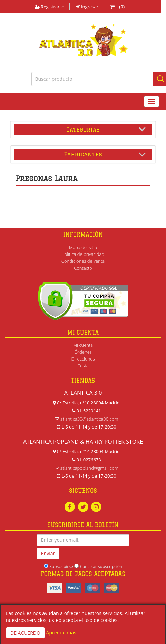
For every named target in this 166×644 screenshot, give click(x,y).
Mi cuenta (83, 345)
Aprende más (61, 632)
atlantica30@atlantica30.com (89, 419)
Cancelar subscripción (101, 566)
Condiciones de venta (83, 261)
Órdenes (83, 352)
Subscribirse (61, 566)
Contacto (83, 268)
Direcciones (83, 359)
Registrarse (49, 7)
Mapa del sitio (83, 247)
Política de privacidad (83, 254)
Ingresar (87, 7)
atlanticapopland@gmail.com (89, 468)
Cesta (83, 366)
